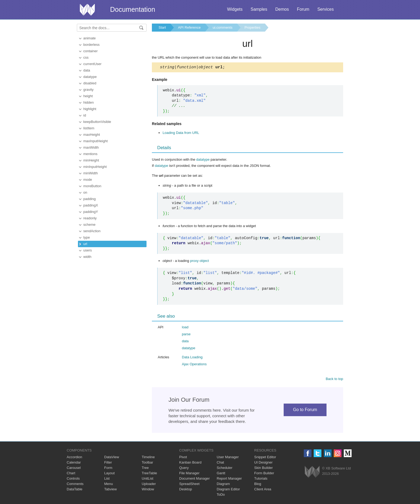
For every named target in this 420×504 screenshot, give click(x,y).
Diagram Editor (228, 490)
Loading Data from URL (181, 133)
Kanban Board (190, 463)
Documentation (133, 9)
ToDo (221, 495)
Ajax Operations (194, 365)
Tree (145, 469)
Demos (282, 9)
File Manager (189, 474)
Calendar (74, 463)
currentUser (92, 64)
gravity (88, 90)
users (88, 250)
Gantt (221, 474)
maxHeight (92, 135)
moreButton (92, 186)
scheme (89, 225)
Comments (75, 485)
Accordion (74, 458)
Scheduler (225, 469)
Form (108, 469)
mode (88, 180)
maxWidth (91, 147)
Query (184, 469)
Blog (258, 485)
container (90, 51)
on (85, 192)
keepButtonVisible (97, 122)
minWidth (91, 173)
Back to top (334, 380)
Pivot (183, 458)
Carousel (74, 469)
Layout (109, 474)
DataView (112, 458)
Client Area (263, 490)
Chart (71, 474)
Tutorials (261, 479)
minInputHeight (95, 167)
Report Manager (229, 479)
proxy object (200, 262)
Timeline (148, 458)
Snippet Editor (265, 458)
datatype (90, 77)
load (185, 328)
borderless (91, 45)
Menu (109, 485)
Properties (252, 27)
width (87, 257)
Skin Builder (263, 469)
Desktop (186, 490)
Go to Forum (305, 410)
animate (89, 38)
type (87, 237)
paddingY (91, 212)
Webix (312, 473)
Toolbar (147, 463)
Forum (303, 9)
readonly (90, 218)
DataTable (75, 490)
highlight (90, 109)
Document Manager (194, 479)
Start (162, 27)
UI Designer (263, 463)
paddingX (91, 205)
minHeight (91, 160)
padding (89, 199)
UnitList (147, 479)
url (85, 244)
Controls (73, 479)
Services (326, 9)
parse (186, 335)
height (88, 96)
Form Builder (264, 474)
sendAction (92, 231)
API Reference (189, 27)
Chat (220, 463)
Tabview (110, 490)
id (85, 115)
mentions (90, 154)
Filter (108, 463)
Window (148, 490)
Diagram (223, 485)
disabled (90, 83)
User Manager (228, 458)
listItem (89, 128)
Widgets (235, 9)
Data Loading (192, 358)
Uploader (149, 485)
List (107, 479)
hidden (89, 102)
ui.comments (223, 27)
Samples (259, 9)
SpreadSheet (189, 485)
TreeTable (149, 474)
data (87, 70)
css (86, 57)
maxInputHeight (95, 141)
